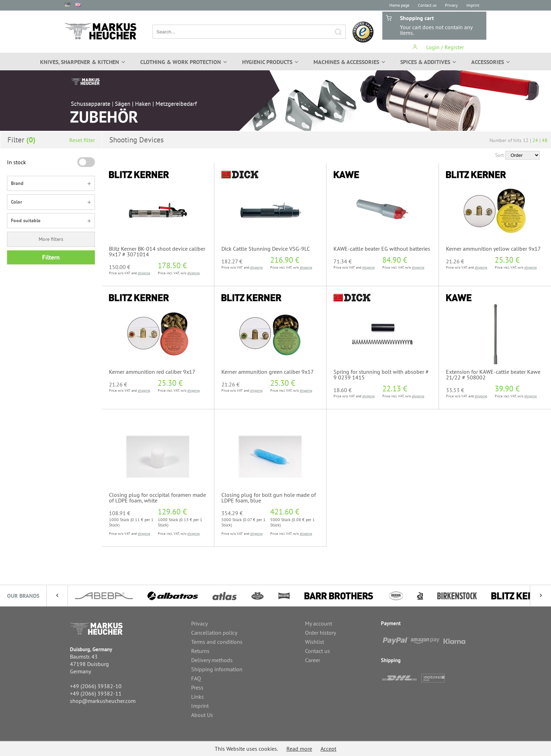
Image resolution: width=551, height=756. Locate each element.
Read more (299, 749)
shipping (144, 273)
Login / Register (438, 47)
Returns (200, 651)
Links (197, 697)
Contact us (427, 5)
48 (545, 140)
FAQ (196, 678)
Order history (320, 633)
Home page (399, 5)
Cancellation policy (214, 633)
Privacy (451, 5)
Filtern (51, 257)
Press (197, 687)
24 (535, 140)
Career (313, 660)
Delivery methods (212, 660)
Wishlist (315, 642)
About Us (202, 715)
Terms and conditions (217, 642)
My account (319, 623)
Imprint (473, 5)
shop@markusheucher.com (103, 701)
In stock (17, 162)
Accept (328, 749)
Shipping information (217, 669)
